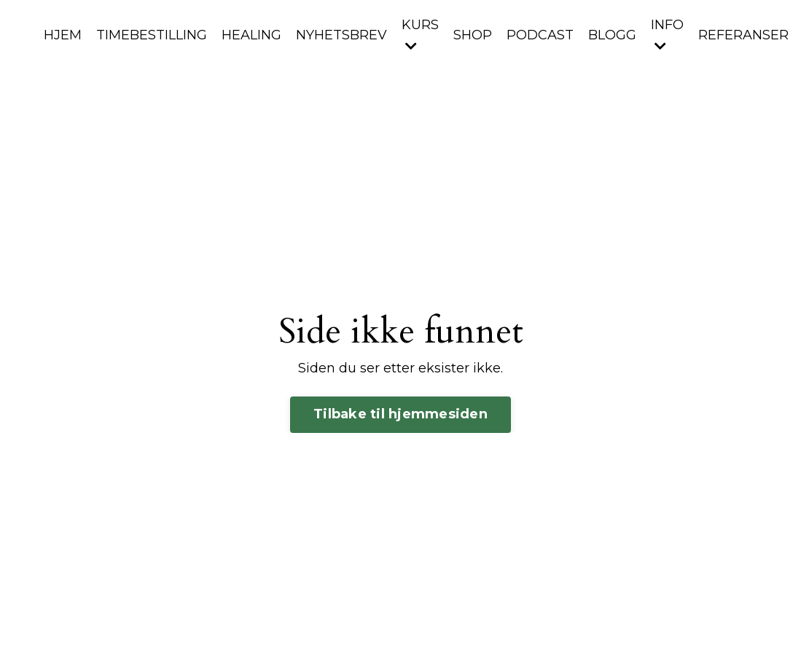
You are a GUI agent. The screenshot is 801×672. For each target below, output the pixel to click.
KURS (420, 35)
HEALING (251, 35)
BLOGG (612, 35)
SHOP (473, 35)
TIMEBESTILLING (152, 35)
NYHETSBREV (341, 35)
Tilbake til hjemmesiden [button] (400, 414)
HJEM (63, 35)
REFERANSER (743, 35)
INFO (667, 35)
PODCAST (540, 35)
